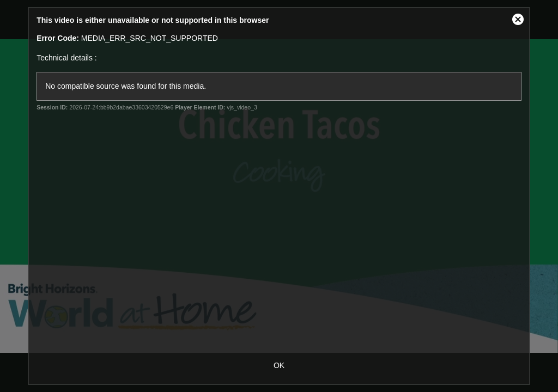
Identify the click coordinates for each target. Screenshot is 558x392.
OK (279, 365)
